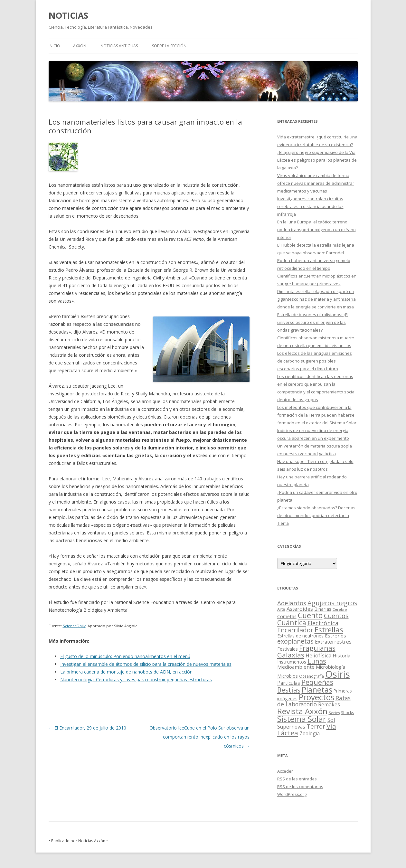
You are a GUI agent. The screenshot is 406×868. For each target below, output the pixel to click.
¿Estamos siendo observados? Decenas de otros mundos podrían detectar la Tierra (316, 515)
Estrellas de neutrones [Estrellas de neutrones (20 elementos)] (300, 636)
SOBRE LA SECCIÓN (169, 46)
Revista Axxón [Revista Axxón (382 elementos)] (302, 711)
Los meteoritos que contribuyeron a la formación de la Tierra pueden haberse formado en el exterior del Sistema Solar (317, 415)
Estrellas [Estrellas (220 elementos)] (329, 629)
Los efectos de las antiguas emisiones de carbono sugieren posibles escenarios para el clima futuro (315, 361)
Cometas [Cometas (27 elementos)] (287, 616)
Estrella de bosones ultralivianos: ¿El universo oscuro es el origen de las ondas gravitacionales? (313, 322)
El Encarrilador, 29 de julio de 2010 (87, 728)
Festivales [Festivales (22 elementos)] (288, 649)
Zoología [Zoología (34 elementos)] (310, 733)
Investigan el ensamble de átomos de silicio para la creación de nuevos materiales (146, 664)
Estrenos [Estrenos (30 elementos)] (335, 636)
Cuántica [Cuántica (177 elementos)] (292, 623)
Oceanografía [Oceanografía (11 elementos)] (312, 676)
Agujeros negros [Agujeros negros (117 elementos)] (332, 603)
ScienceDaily (74, 626)
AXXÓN (80, 46)
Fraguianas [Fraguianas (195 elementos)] (317, 648)
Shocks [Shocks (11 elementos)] (348, 712)
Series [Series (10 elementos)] (334, 713)
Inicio (54, 46)
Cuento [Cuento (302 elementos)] (310, 615)
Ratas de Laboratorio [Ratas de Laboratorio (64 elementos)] (314, 701)
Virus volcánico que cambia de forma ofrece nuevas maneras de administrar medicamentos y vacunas (316, 183)
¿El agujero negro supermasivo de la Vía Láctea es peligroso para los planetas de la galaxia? (317, 160)
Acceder (285, 771)
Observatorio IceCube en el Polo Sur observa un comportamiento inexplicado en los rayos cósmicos (199, 737)
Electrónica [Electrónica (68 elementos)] (323, 623)
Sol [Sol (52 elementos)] (331, 720)
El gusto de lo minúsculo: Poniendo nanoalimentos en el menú (125, 656)
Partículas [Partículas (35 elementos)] (289, 683)
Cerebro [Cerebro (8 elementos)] (340, 609)
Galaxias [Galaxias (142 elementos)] (291, 655)
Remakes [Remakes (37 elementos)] (329, 704)
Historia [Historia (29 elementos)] (341, 656)
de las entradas (297, 779)
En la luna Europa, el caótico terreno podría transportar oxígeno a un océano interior (316, 230)
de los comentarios (300, 787)
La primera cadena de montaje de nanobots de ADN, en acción (126, 672)
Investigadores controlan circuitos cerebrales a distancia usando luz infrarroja (310, 206)
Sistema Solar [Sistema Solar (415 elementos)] (302, 719)
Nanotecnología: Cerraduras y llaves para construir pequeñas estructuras (136, 679)
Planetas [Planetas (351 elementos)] (317, 689)
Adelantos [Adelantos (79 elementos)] (292, 603)
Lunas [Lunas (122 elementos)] (317, 661)
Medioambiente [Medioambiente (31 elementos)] (296, 667)
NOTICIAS (68, 15)
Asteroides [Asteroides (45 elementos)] (300, 609)
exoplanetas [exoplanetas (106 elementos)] (295, 641)
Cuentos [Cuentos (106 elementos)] (336, 616)
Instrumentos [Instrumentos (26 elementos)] (292, 662)
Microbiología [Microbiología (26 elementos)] (330, 667)
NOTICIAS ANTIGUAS (119, 46)
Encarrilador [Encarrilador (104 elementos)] (295, 630)
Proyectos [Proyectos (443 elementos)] (316, 697)
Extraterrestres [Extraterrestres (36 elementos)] (333, 642)
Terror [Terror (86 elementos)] (316, 726)
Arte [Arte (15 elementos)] (281, 609)
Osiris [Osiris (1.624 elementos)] (338, 674)
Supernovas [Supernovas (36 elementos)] (291, 727)
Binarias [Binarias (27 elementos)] (323, 609)
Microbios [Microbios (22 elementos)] (288, 676)
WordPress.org (292, 794)
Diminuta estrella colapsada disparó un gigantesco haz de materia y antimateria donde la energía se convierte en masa (316, 299)
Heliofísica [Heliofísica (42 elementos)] (318, 656)
